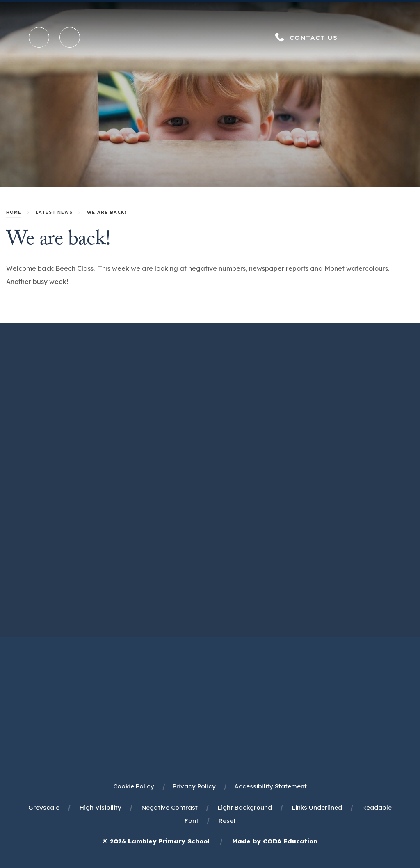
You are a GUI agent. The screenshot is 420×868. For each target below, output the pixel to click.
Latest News (54, 212)
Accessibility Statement (270, 786)
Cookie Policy (134, 786)
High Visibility (100, 807)
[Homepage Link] (210, 49)
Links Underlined (317, 807)
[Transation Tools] (70, 37)
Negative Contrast (170, 807)
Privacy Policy (194, 786)
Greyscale (44, 807)
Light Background (245, 807)
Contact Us (314, 38)
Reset (227, 821)
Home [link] (14, 212)
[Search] (39, 38)
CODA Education (290, 841)
